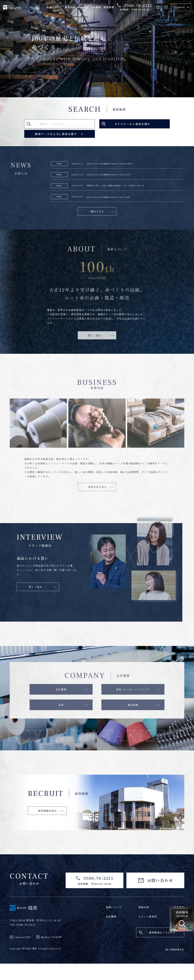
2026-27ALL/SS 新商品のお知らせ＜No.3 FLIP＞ (123, 176)
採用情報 (109, 7)
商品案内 (83, 7)
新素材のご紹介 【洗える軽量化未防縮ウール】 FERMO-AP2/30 (133, 189)
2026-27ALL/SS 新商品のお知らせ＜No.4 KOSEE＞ (124, 164)
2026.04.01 (79, 201)
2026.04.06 (79, 189)
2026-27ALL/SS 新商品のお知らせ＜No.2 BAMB (124, 201)
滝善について (54, 7)
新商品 (59, 164)
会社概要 (96, 7)
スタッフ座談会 (148, 933)
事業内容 (70, 7)
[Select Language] (181, 7)
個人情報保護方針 (175, 966)
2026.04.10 (79, 164)
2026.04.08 (79, 176)
